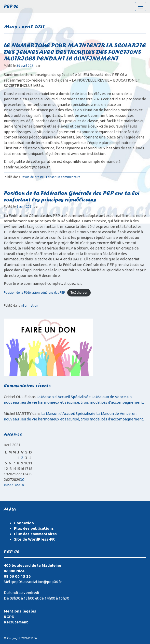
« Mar (8, 485)
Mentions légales (20, 611)
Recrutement (16, 622)
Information (29, 305)
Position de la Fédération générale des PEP (34, 293)
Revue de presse (32, 177)
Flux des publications (34, 528)
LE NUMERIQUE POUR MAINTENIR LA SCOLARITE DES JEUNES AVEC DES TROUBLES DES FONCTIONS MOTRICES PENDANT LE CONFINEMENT (75, 53)
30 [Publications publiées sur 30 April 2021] (22, 480)
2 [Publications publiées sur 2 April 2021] (22, 458)
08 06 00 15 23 (17, 576)
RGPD (9, 617)
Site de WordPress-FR (34, 539)
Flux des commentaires (35, 534)
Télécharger (79, 293)
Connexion (24, 523)
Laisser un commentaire (63, 177)
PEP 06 (11, 7)
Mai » (20, 485)
